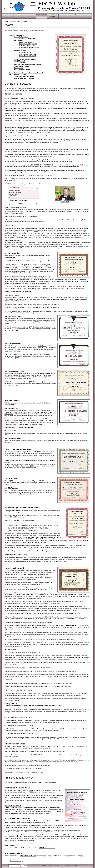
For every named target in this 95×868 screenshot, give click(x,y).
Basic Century (43, 318)
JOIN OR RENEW (19, 15)
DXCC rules (55, 299)
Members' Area (15, 21)
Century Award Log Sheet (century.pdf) (18, 292)
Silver (44, 375)
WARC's (34, 595)
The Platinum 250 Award (27, 54)
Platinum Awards (20, 51)
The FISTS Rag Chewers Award (25, 59)
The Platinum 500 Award (27, 56)
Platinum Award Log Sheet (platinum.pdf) (19, 428)
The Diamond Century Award (29, 47)
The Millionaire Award (22, 66)
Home (7, 21)
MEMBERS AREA (42, 15)
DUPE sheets (35, 608)
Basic (39, 375)
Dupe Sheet (18, 213)
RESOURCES (64, 15)
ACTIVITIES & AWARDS (53, 16)
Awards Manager (24, 101)
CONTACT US (87, 15)
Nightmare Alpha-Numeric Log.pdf (16, 554)
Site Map (50, 866)
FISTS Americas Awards (18, 75)
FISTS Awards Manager (77, 88)
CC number (55, 113)
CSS (64, 866)
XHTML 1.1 (58, 866)
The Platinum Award (26, 52)
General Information (21, 37)
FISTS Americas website (47, 848)
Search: (5, 866)
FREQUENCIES (30, 15)
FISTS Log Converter (17, 119)
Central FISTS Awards (17, 35)
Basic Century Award (26, 42)
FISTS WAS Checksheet (13, 806)
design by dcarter (73, 866)
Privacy (44, 866)
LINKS (75, 15)
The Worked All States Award (24, 76)
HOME (8, 15)
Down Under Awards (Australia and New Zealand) (26, 73)
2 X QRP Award (19, 63)
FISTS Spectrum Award (22, 69)
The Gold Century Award (28, 45)
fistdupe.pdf (9, 225)
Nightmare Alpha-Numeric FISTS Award (28, 64)
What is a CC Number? (27, 39)
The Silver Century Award (28, 44)
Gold (51, 375)
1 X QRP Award (19, 61)
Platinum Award (10, 405)
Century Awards (20, 40)
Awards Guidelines (49, 90)
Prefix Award (19, 68)
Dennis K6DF (65, 202)
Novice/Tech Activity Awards (24, 78)
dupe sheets (25, 610)
